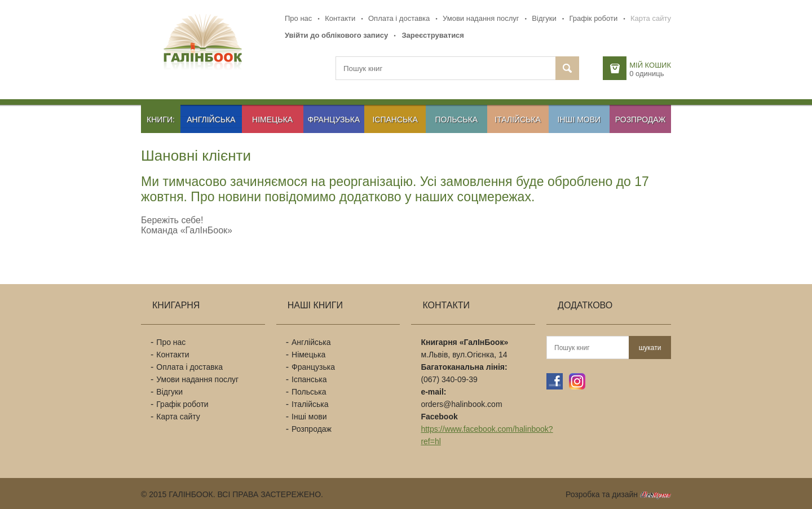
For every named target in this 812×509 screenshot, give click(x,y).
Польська (457, 119)
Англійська (211, 119)
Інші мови (579, 119)
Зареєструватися (433, 35)
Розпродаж (641, 119)
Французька (334, 119)
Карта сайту (651, 18)
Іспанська (395, 119)
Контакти (340, 18)
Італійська (518, 119)
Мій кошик (650, 65)
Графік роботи (593, 18)
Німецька (272, 119)
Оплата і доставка (399, 18)
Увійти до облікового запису (336, 35)
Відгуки (544, 18)
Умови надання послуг (481, 18)
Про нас (298, 18)
